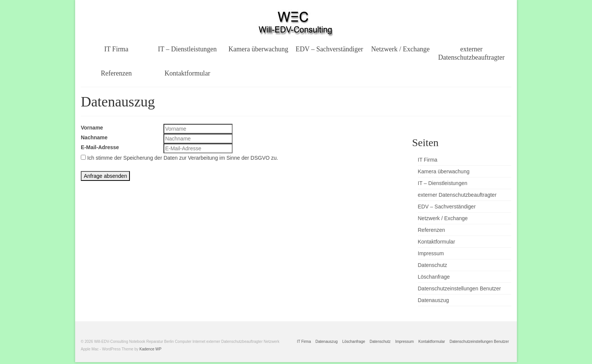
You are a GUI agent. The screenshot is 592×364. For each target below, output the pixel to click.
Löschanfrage (434, 277)
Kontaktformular (437, 242)
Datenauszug (434, 300)
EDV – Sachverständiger (447, 207)
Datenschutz (433, 265)
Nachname (94, 137)
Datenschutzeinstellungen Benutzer (459, 288)
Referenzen (432, 230)
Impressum (431, 253)
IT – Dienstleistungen (443, 183)
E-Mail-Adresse (100, 147)
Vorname (92, 128)
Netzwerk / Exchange (443, 218)
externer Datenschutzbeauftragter (457, 195)
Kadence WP (150, 349)
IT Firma (428, 160)
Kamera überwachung (444, 171)
